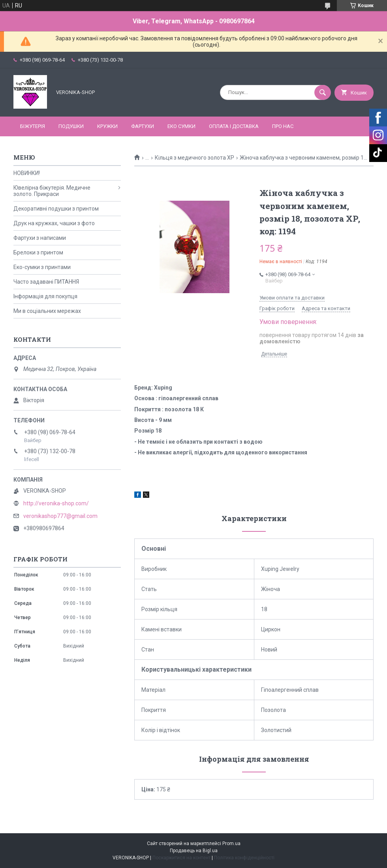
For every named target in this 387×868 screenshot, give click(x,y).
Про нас (283, 126)
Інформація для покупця (45, 296)
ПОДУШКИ (71, 126)
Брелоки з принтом (38, 252)
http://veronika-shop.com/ (56, 503)
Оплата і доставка (234, 126)
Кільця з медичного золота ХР (194, 158)
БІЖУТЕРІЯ (33, 126)
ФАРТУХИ (143, 126)
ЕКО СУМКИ (181, 126)
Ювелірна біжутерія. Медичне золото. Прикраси (52, 191)
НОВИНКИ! (27, 173)
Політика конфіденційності (244, 858)
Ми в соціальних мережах (47, 311)
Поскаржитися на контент (181, 858)
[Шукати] (323, 92)
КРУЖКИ (107, 126)
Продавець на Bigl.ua (194, 851)
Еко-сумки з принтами (42, 267)
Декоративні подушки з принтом (56, 209)
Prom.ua (231, 844)
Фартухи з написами (40, 238)
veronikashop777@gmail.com (60, 516)
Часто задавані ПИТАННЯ (46, 282)
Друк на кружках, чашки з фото (54, 223)
